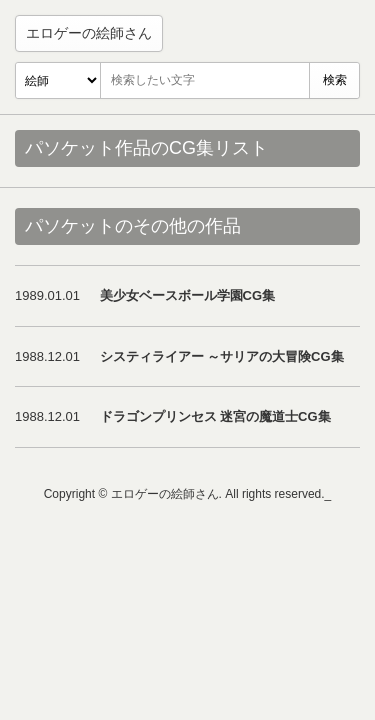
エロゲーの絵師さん (89, 33)
